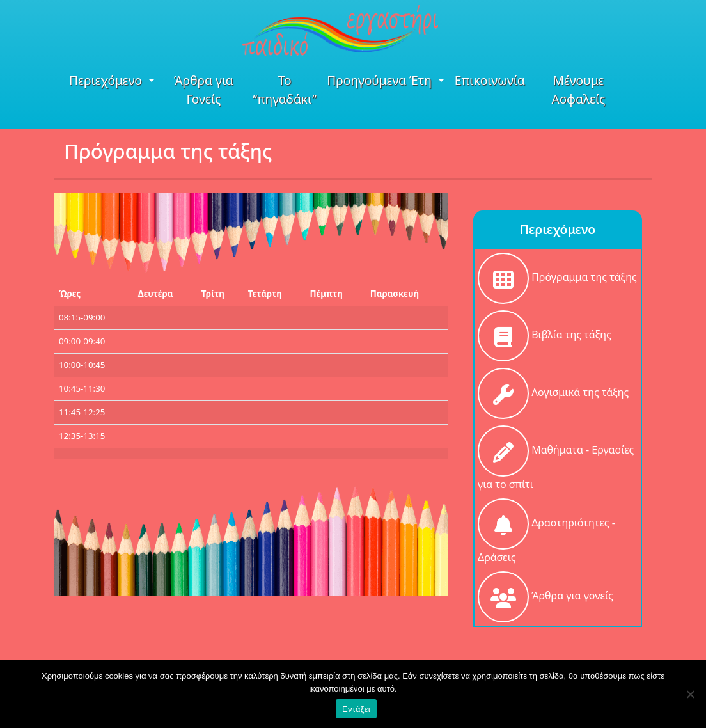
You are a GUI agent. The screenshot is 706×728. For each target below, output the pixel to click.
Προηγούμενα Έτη (381, 80)
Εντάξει (356, 709)
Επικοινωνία (490, 80)
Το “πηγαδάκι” (285, 90)
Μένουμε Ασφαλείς (578, 90)
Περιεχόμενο (107, 80)
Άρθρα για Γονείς (204, 90)
